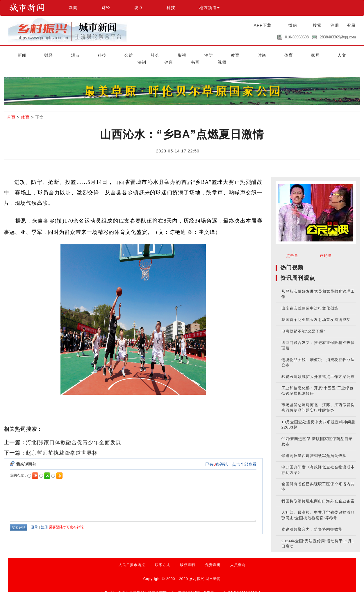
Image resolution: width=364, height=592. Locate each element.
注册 (335, 25)
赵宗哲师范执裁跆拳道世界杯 (62, 445)
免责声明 (213, 557)
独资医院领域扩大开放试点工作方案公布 (318, 369)
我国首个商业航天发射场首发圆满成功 (316, 312)
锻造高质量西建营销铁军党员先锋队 (314, 448)
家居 (241, 54)
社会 (123, 54)
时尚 (202, 54)
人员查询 (238, 557)
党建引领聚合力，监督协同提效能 (312, 521)
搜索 (317, 25)
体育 (222, 54)
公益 (103, 54)
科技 (171, 8)
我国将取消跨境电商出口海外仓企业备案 (318, 493)
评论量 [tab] (326, 248)
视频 (340, 54)
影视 (142, 54)
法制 (281, 54)
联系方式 (163, 557)
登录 (351, 25)
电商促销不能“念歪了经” (303, 323)
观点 (138, 8)
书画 (321, 54)
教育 (182, 54)
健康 (301, 54)
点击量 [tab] (292, 248)
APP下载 (263, 25)
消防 (162, 54)
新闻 (73, 8)
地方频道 (209, 8)
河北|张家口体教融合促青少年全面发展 (74, 435)
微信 (293, 25)
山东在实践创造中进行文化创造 (310, 300)
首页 (11, 109)
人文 (261, 54)
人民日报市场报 (132, 557)
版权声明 (188, 557)
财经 (106, 8)
